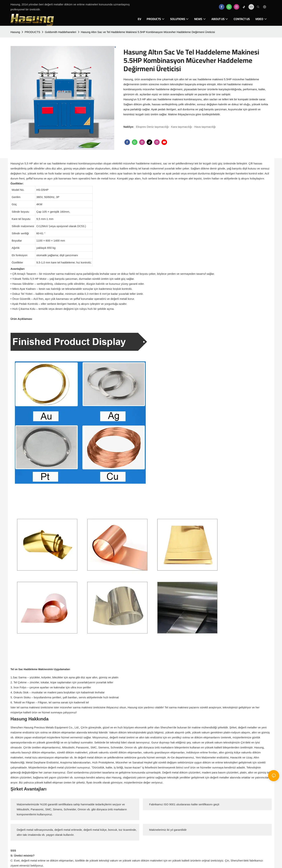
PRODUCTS (32, 32)
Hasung (15, 32)
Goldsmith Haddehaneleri (60, 32)
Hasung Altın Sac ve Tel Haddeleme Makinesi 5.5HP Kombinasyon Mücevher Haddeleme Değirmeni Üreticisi (148, 32)
